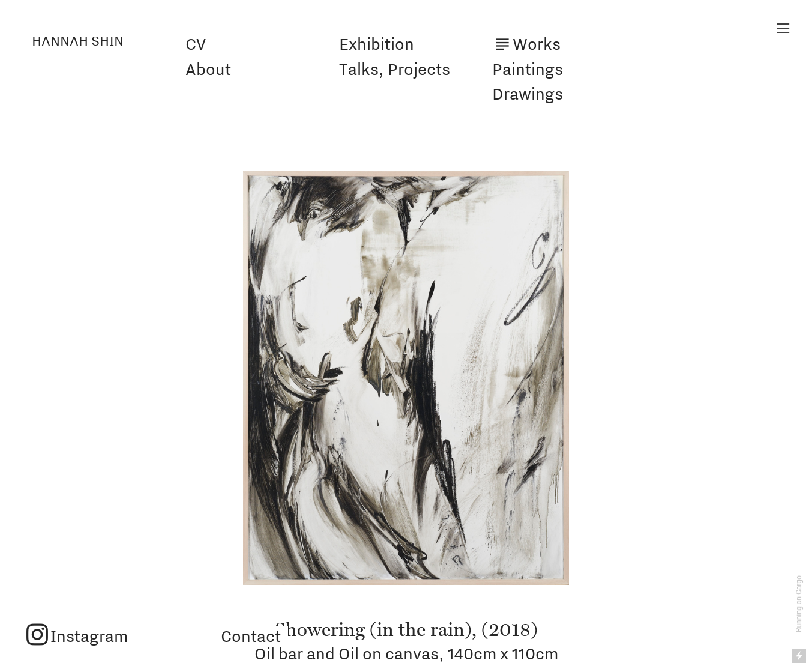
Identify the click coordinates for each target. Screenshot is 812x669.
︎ (783, 29)
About (208, 69)
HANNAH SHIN (78, 41)
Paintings (528, 69)
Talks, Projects (395, 69)
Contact (249, 636)
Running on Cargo (799, 604)
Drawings (528, 94)
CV (196, 44)
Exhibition (377, 44)
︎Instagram (76, 636)
